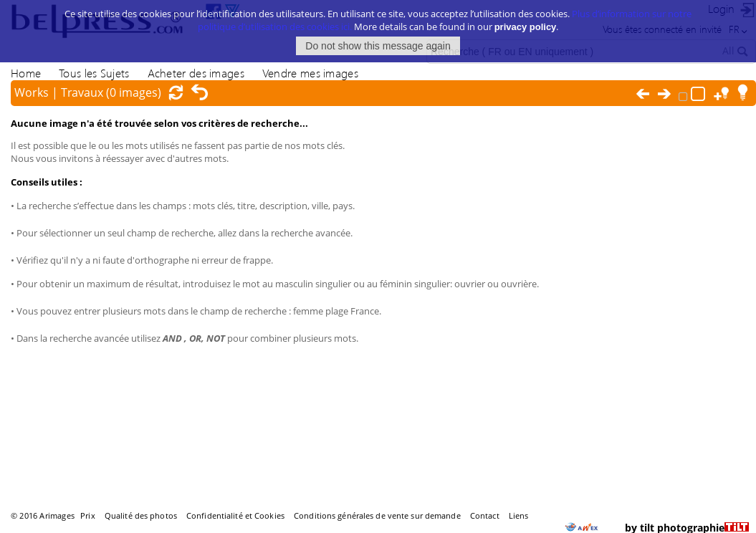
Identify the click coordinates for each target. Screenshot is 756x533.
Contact (485, 515)
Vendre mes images (310, 73)
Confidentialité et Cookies (235, 515)
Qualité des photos (141, 515)
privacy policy (526, 25)
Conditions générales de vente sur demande (377, 515)
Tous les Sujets (94, 73)
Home (26, 73)
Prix (87, 515)
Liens (519, 515)
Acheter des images (196, 73)
